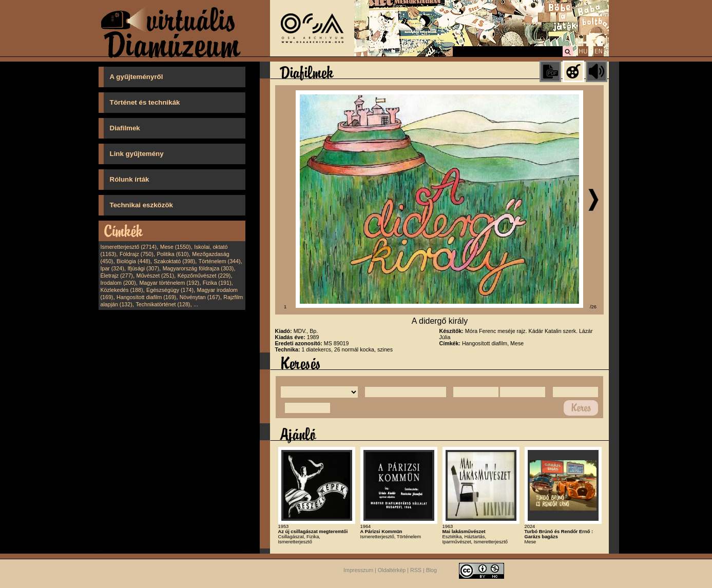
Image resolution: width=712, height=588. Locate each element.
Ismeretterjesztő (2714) (129, 247)
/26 (593, 307)
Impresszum (358, 571)
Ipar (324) (112, 268)
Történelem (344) (220, 261)
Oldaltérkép (392, 571)
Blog (431, 571)
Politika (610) (172, 254)
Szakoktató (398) (175, 261)
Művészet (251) (155, 276)
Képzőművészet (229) (204, 276)
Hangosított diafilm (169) (146, 297)
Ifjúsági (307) (143, 268)
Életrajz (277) (117, 276)
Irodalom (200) (118, 283)
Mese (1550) (176, 247)
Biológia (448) (133, 261)
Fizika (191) (217, 283)
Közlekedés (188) (122, 290)
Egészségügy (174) (170, 290)
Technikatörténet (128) (163, 304)
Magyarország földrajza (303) (198, 268)
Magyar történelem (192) (169, 283)
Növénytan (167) (200, 297)
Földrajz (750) (137, 254)
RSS (416, 571)
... (196, 304)
